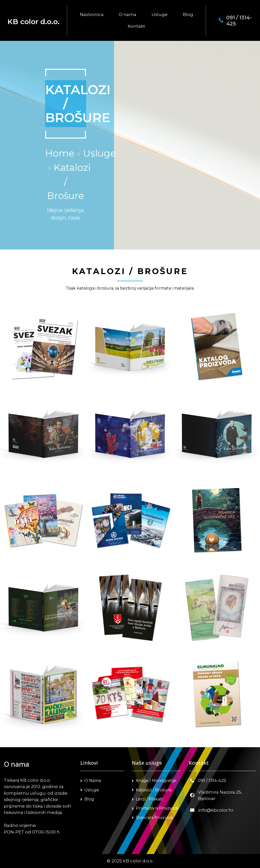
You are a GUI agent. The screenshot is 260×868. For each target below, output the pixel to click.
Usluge (100, 153)
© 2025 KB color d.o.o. (130, 861)
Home (60, 153)
